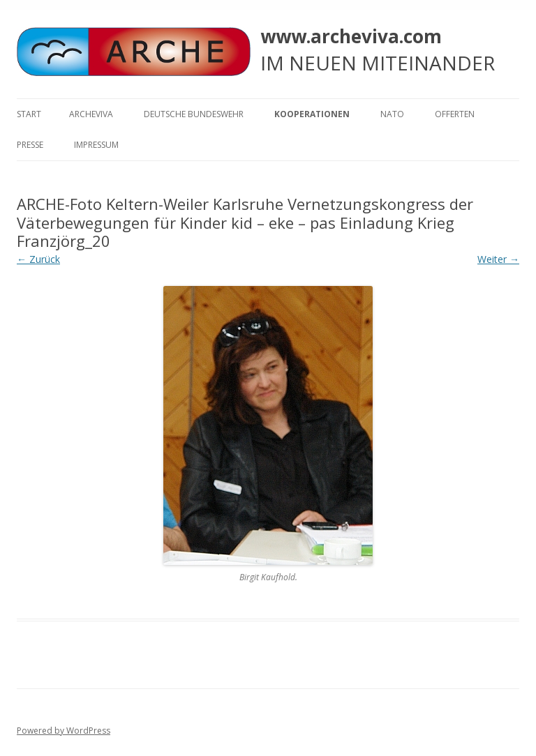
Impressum (96, 145)
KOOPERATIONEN (312, 114)
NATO (392, 114)
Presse (30, 145)
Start (29, 114)
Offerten (455, 114)
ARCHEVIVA (91, 114)
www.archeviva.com (351, 36)
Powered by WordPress (64, 731)
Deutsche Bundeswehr (194, 114)
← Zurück (38, 259)
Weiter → (498, 259)
